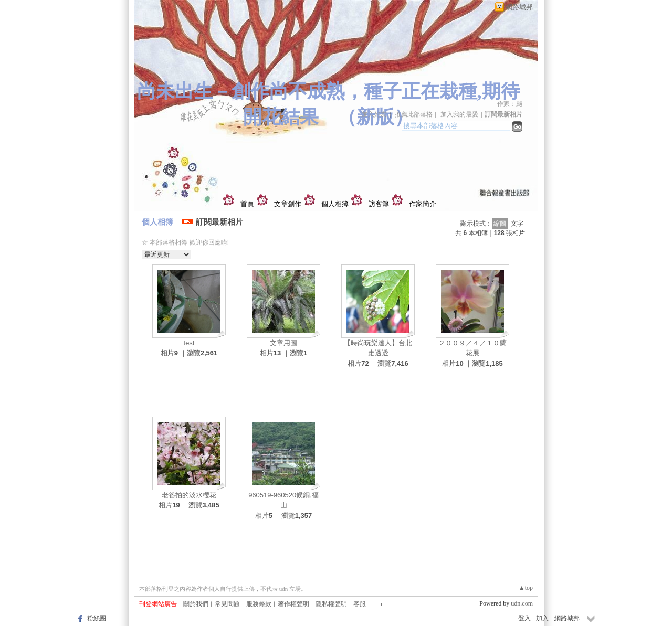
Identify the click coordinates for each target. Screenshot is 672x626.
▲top (526, 588)
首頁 (247, 204)
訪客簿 (379, 204)
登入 (524, 618)
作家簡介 (423, 204)
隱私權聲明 (331, 604)
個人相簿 (335, 204)
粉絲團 (97, 618)
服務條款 (259, 604)
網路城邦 (519, 7)
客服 (360, 604)
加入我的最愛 (459, 114)
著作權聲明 (293, 604)
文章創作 (288, 204)
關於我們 (196, 604)
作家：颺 (510, 104)
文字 (517, 224)
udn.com (522, 603)
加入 (542, 618)
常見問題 (227, 604)
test (189, 343)
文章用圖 (283, 343)
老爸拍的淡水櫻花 (189, 495)
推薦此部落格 (414, 114)
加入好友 (374, 114)
